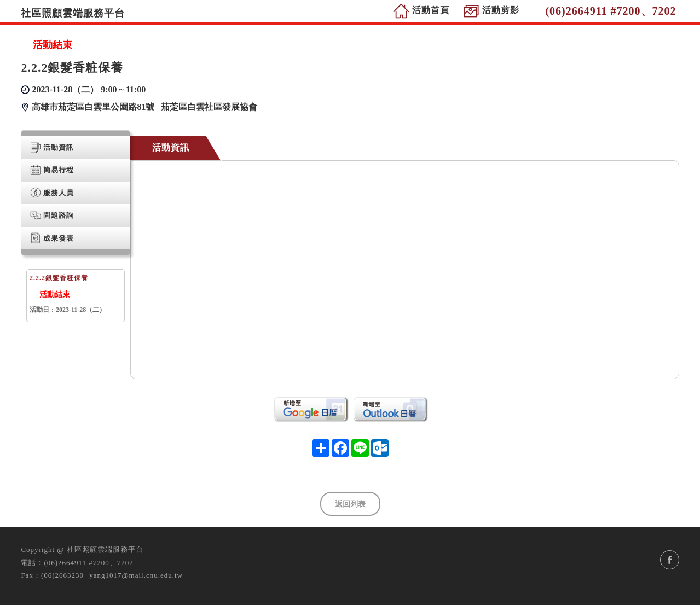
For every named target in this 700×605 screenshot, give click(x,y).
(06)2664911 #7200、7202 (88, 563)
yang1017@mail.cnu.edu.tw (136, 575)
